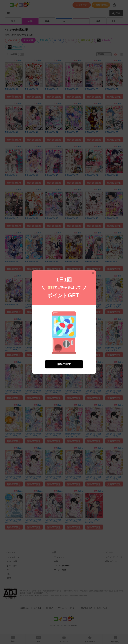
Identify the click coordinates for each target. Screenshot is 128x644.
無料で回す (64, 355)
